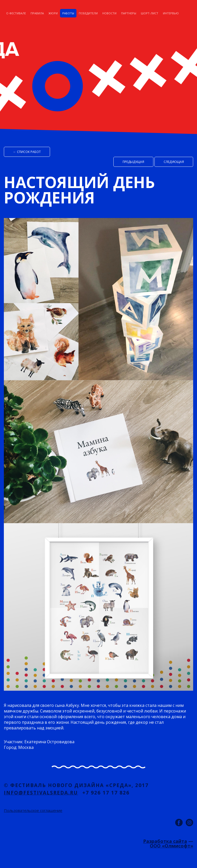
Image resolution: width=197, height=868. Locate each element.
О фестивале (16, 13)
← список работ (27, 152)
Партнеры (129, 13)
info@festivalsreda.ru (41, 793)
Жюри (53, 13)
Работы (68, 13)
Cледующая (174, 162)
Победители (88, 13)
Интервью (171, 13)
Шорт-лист (150, 13)
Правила (37, 13)
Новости (109, 13)
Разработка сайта (165, 841)
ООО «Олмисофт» (171, 846)
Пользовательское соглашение (33, 810)
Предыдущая (133, 162)
